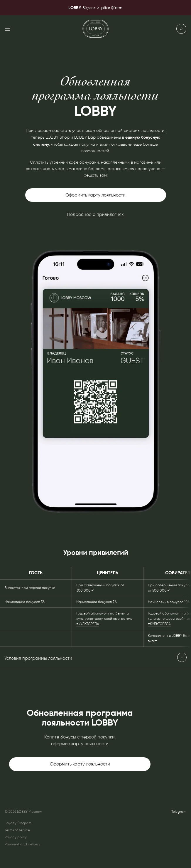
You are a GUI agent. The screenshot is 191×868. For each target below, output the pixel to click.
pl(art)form (96, 7)
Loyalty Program (18, 823)
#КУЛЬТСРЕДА (88, 624)
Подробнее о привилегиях (96, 214)
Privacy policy (16, 837)
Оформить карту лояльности (96, 195)
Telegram (179, 811)
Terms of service (17, 830)
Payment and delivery (22, 844)
